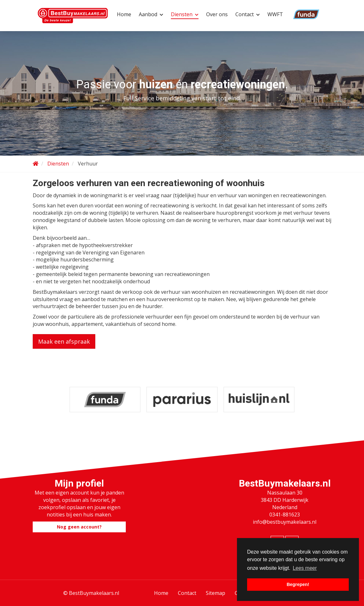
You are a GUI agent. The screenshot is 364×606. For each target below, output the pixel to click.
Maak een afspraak (64, 341)
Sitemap (216, 593)
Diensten (185, 14)
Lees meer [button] (305, 568)
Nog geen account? (79, 527)
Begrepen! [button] (298, 584)
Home (124, 14)
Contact (248, 14)
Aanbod (151, 14)
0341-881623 (285, 515)
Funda (298, 14)
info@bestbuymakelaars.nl (285, 522)
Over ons (217, 14)
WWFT (275, 14)
